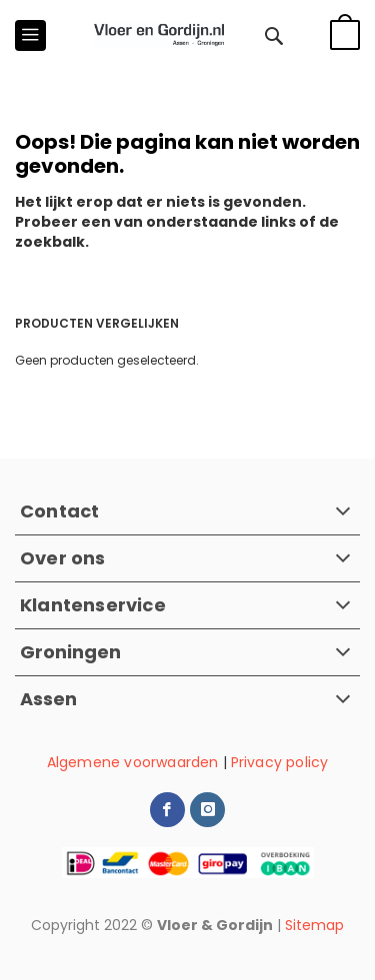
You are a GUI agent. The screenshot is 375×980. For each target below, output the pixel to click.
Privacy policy (280, 762)
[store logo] (159, 35)
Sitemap (314, 925)
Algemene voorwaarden (133, 762)
